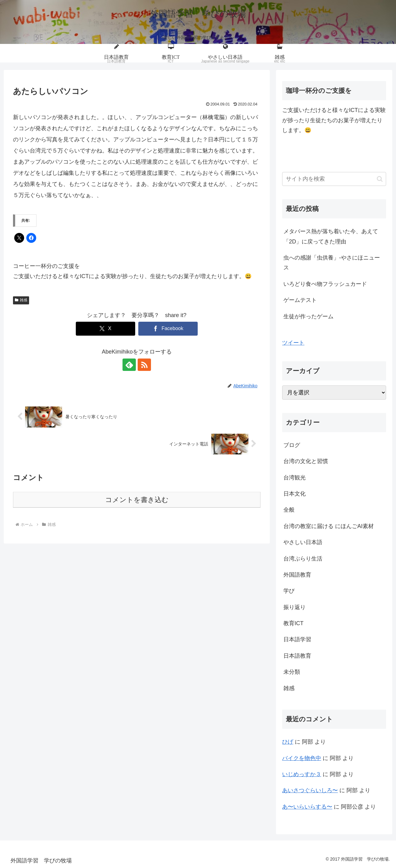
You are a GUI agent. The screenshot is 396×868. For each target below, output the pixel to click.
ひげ (288, 742)
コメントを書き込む (137, 500)
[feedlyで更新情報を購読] (130, 365)
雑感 (21, 300)
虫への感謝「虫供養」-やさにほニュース (332, 263)
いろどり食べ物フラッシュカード (325, 284)
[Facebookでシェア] (168, 329)
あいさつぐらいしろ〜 (310, 790)
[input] (334, 179)
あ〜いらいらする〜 (307, 807)
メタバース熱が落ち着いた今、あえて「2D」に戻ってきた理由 (331, 236)
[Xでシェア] (105, 329)
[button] (380, 179)
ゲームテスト (300, 300)
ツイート (293, 343)
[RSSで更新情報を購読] (144, 365)
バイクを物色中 (302, 758)
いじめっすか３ (302, 774)
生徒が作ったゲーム (308, 316)
